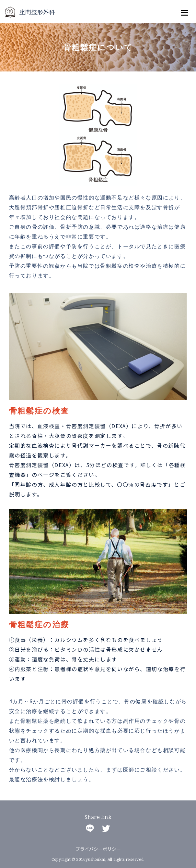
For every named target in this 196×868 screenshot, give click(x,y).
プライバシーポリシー (98, 849)
